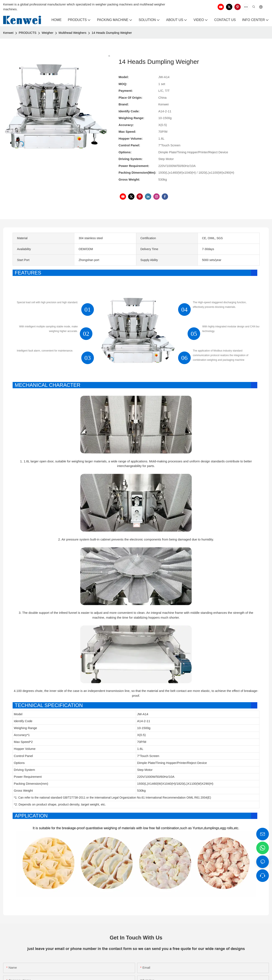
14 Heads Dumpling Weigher (112, 33)
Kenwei (8, 33)
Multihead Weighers (72, 33)
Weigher (47, 33)
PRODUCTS (28, 33)
